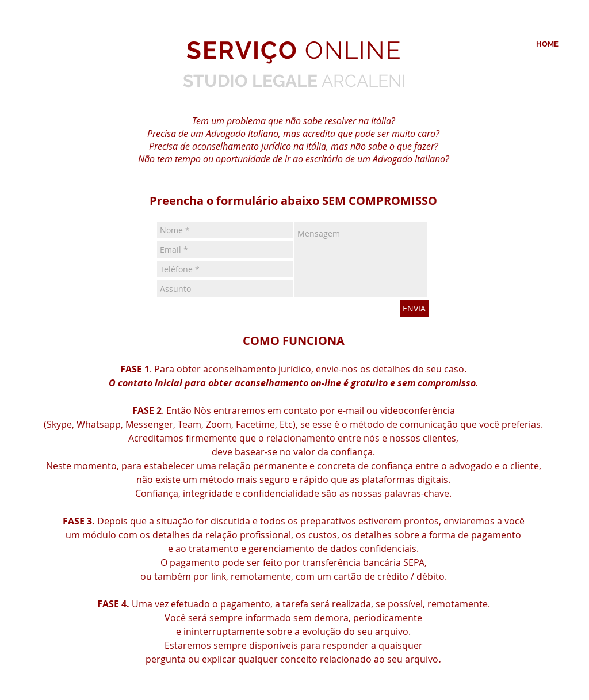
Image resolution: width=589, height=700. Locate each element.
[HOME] (547, 44)
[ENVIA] (414, 308)
